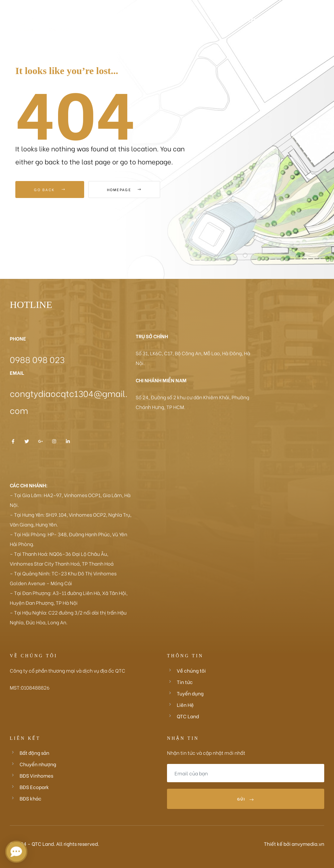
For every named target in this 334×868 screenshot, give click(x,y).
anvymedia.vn (308, 844)
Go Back (50, 190)
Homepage (124, 190)
